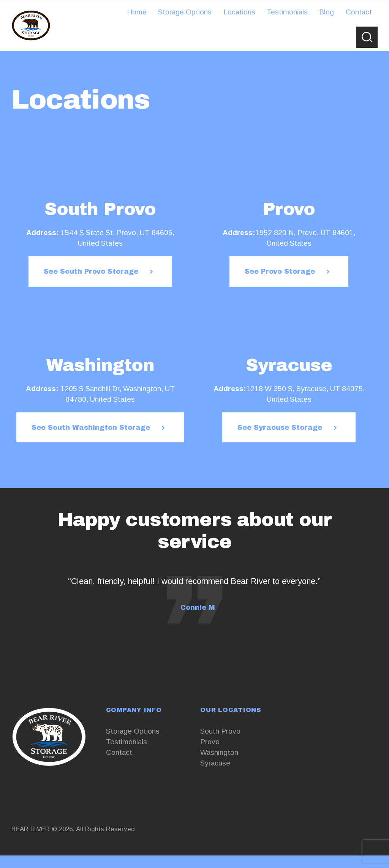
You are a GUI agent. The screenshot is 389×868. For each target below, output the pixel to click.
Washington (219, 752)
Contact (119, 752)
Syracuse (215, 763)
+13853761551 (36, 788)
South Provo (220, 731)
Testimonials (127, 742)
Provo (210, 742)
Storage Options (133, 731)
